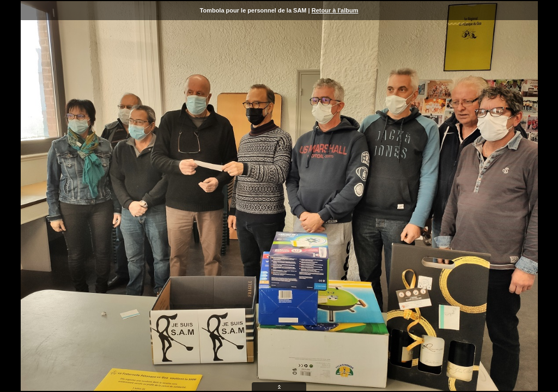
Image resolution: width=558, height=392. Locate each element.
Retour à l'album (335, 10)
